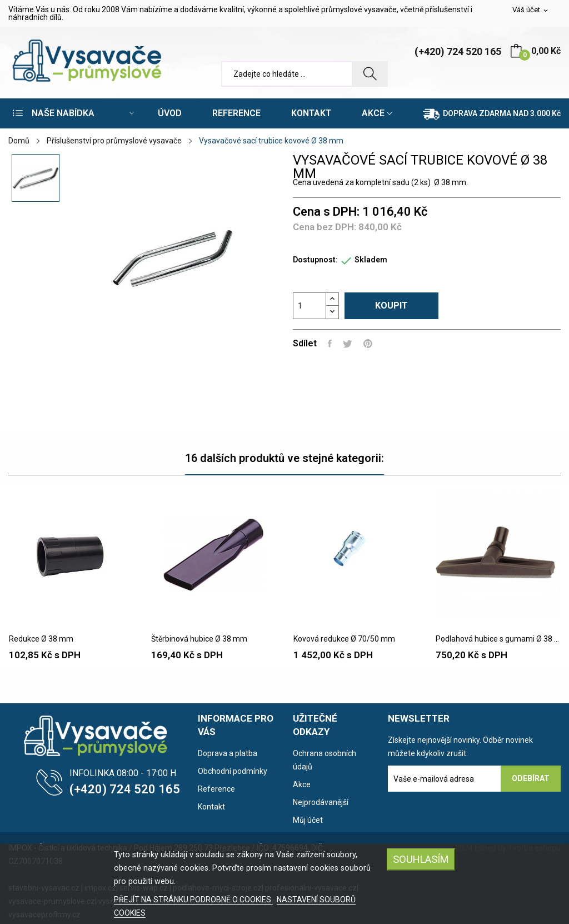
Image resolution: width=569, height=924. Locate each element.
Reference (216, 789)
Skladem (371, 260)
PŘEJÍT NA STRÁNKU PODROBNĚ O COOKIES (193, 900)
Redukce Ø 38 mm (41, 639)
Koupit (391, 305)
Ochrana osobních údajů (325, 760)
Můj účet (308, 820)
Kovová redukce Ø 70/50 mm (344, 639)
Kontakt (211, 807)
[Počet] (310, 306)
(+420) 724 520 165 (458, 51)
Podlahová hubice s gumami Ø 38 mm (498, 639)
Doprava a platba (228, 753)
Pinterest (368, 344)
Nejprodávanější (321, 802)
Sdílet (330, 344)
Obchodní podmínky (233, 771)
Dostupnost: (315, 260)
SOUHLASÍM (421, 859)
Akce (302, 784)
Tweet (348, 344)
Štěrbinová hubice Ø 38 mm (199, 639)
